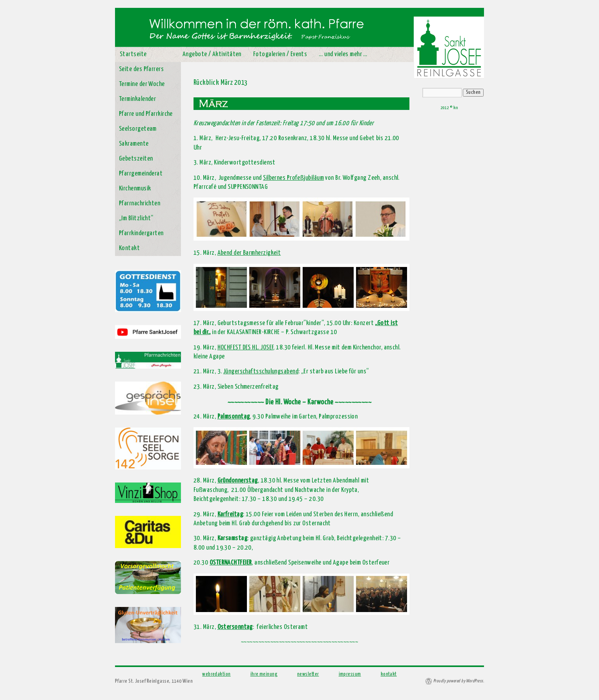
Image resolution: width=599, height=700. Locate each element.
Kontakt (129, 248)
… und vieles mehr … (343, 54)
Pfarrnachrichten (140, 204)
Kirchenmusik (135, 189)
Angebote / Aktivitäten (212, 54)
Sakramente (134, 144)
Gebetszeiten (136, 159)
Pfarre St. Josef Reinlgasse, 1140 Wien (154, 681)
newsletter (308, 674)
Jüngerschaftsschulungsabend (261, 372)
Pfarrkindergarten (141, 233)
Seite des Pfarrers (141, 69)
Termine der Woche (142, 84)
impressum (350, 674)
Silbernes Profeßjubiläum (293, 178)
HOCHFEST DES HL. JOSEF (246, 348)
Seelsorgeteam (138, 129)
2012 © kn (449, 108)
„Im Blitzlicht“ (136, 218)
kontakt (389, 674)
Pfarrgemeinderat (141, 174)
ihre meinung (264, 674)
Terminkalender (137, 99)
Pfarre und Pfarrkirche (146, 114)
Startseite (133, 54)
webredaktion (216, 674)
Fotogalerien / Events (280, 54)
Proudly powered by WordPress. (459, 681)
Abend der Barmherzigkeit (249, 253)
